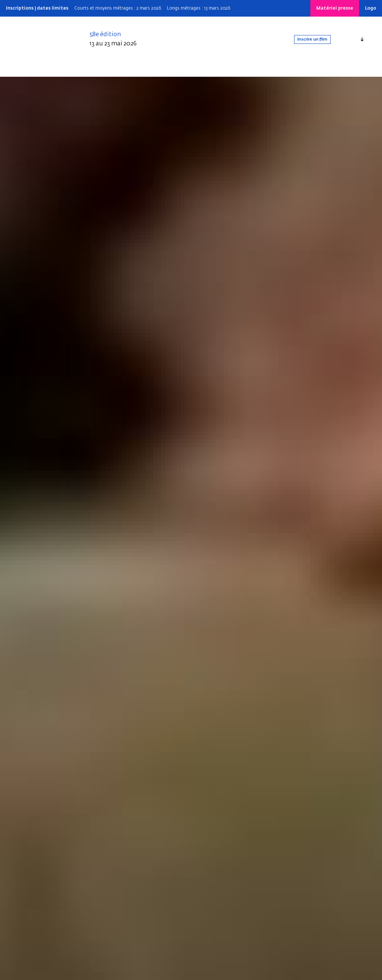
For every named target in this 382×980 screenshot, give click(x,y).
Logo (371, 8)
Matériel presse (335, 8)
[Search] (277, 69)
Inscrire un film (302, 39)
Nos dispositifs (212, 69)
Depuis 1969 (126, 69)
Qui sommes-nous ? (42, 69)
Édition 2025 (89, 69)
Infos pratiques (167, 69)
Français (347, 39)
